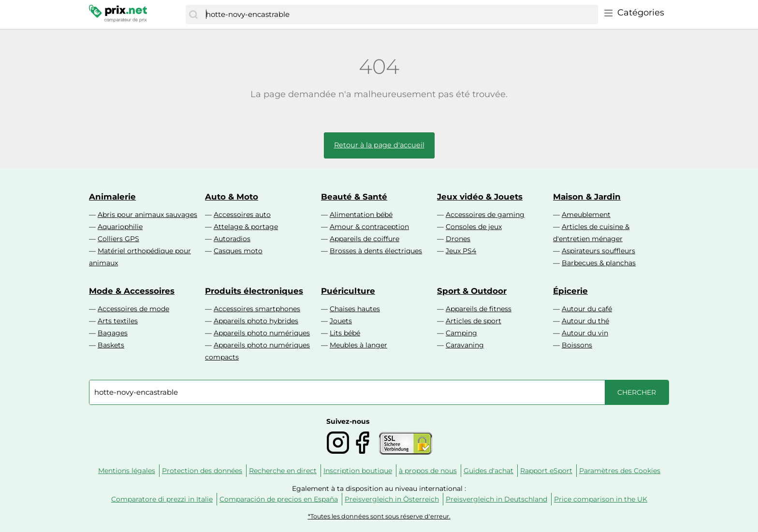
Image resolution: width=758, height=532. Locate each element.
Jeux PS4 (461, 251)
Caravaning (465, 345)
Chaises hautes (355, 309)
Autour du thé (585, 321)
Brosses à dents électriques (376, 251)
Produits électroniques (254, 291)
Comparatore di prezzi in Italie (162, 499)
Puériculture (348, 291)
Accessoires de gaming (485, 215)
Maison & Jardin (587, 197)
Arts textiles (118, 321)
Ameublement (586, 215)
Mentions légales (127, 471)
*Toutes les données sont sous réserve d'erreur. (379, 516)
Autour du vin (585, 333)
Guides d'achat (488, 471)
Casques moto (238, 251)
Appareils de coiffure (364, 239)
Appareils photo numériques (262, 333)
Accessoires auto (242, 215)
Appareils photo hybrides (256, 321)
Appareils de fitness (479, 309)
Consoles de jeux (474, 227)
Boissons (577, 345)
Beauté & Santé (354, 197)
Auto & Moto (232, 197)
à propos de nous (428, 471)
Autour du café (587, 309)
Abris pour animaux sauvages (147, 215)
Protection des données (202, 471)
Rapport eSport (546, 471)
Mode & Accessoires (132, 291)
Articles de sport (474, 321)
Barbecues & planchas (599, 263)
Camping (461, 333)
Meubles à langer (358, 345)
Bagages (113, 333)
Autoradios (232, 239)
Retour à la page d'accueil (379, 145)
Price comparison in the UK (601, 499)
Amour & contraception (369, 227)
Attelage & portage (246, 227)
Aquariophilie (120, 227)
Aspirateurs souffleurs (598, 251)
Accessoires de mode (133, 309)
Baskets (111, 345)
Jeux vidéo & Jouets (480, 197)
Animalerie (112, 197)
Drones (458, 239)
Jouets (341, 321)
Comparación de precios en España (279, 499)
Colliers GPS (118, 239)
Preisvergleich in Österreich (392, 499)
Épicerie (570, 291)
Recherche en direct (283, 471)
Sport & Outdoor (472, 291)
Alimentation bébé (361, 215)
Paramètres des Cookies (620, 471)
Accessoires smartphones (257, 309)
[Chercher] (193, 14)
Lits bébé (345, 333)
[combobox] (400, 14)
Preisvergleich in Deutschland (496, 499)
